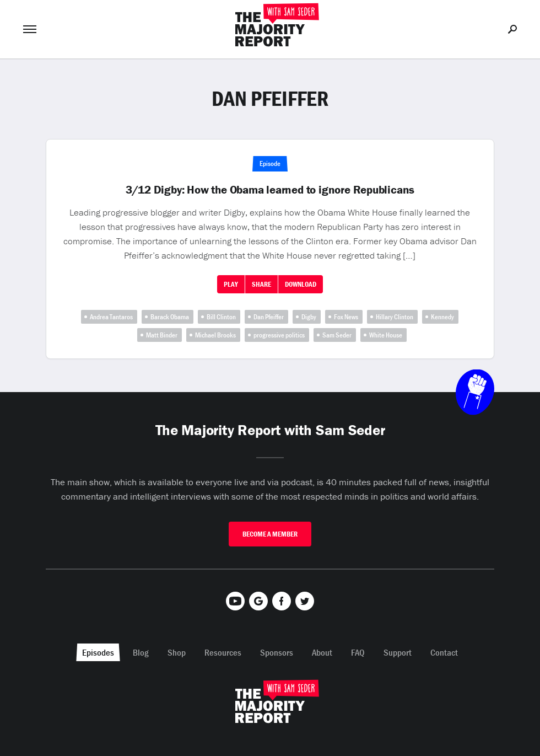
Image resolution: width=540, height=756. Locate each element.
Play (231, 284)
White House (386, 335)
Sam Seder (337, 335)
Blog (141, 652)
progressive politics (279, 335)
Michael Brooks (215, 335)
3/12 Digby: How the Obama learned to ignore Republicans (270, 190)
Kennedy (442, 317)
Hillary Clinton (395, 317)
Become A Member (270, 534)
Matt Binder (162, 335)
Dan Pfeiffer (269, 317)
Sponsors (277, 652)
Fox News (346, 317)
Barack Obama (170, 317)
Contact (444, 652)
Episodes (98, 652)
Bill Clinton (221, 317)
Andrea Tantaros (111, 317)
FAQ (358, 652)
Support (398, 652)
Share (261, 284)
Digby (309, 317)
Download (301, 284)
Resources (223, 652)
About (322, 652)
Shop (177, 652)
